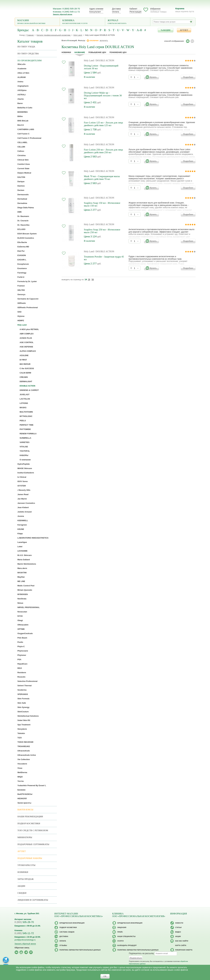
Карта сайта (181, 945)
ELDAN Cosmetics (26, 238)
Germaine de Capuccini (28, 299)
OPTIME (21, 629)
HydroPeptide (24, 464)
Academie (22, 69)
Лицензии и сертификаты (33, 900)
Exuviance (22, 268)
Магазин (37, 22)
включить (104, 40)
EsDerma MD (23, 247)
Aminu (20, 82)
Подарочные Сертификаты (33, 844)
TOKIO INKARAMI (25, 742)
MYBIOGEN (23, 594)
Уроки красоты (24, 803)
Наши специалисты (126, 936)
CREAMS (24, 377)
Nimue (20, 603)
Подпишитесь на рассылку (141, 953)
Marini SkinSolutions (27, 564)
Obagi (20, 620)
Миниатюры (25, 837)
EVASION (22, 255)
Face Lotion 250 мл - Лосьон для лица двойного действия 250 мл (103, 151)
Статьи (178, 927)
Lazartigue (22, 542)
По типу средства (28, 54)
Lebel (20, 547)
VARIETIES (25, 442)
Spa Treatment (24, 725)
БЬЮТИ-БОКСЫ (25, 794)
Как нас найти (182, 941)
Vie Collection (24, 759)
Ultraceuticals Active (27, 755)
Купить (153, 77)
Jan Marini (22, 499)
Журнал (128, 22)
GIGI (19, 312)
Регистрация (135, 12)
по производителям (30, 61)
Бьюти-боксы (25, 810)
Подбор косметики (29, 823)
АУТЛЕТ (184, 30)
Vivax (20, 768)
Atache (21, 99)
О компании (25, 460)
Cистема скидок (67, 932)
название (80, 52)
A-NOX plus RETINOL (29, 329)
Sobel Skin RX (24, 720)
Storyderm (22, 729)
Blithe (20, 116)
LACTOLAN (25, 399)
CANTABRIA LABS (26, 129)
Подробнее (188, 77)
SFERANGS (23, 694)
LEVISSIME (23, 551)
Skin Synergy (23, 707)
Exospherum (23, 264)
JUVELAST (25, 395)
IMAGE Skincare (25, 468)
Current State (23, 168)
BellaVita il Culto (25, 108)
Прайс (120, 932)
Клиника (82, 22)
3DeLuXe (22, 64)
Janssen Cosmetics (26, 503)
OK (105, 976)
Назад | (22, 35)
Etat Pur (21, 251)
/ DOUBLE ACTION (104, 60)
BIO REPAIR (25, 364)
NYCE (20, 616)
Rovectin (21, 677)
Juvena (21, 516)
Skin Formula (23, 699)
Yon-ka (21, 781)
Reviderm (22, 673)
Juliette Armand (25, 512)
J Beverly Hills (24, 490)
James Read (23, 494)
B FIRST (23, 360)
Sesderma (22, 690)
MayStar (21, 577)
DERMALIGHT (26, 381)
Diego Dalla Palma (26, 208)
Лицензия (122, 927)
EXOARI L (22, 260)
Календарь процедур (127, 945)
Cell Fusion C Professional (29, 138)
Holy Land (89, 60)
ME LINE (21, 581)
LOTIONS (24, 403)
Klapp (20, 534)
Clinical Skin (23, 160)
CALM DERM (25, 373)
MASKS (23, 408)
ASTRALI (22, 95)
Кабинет (133, 9)
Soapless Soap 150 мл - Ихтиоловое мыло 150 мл (102, 204)
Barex (20, 103)
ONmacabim (23, 625)
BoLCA (21, 125)
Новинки (66, 52)
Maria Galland (24, 560)
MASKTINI (22, 573)
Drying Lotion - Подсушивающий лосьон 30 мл (101, 67)
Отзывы (63, 945)
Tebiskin (21, 733)
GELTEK (21, 290)
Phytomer (22, 655)
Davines (21, 186)
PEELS (23, 421)
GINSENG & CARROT (29, 390)
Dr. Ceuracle (23, 221)
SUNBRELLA (25, 438)
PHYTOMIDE (25, 429)
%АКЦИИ (166, 30)
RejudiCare (23, 664)
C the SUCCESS (27, 368)
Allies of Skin (23, 73)
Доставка (116, 9)
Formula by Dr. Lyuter (27, 281)
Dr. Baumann (23, 216)
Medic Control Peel (26, 586)
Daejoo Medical (24, 173)
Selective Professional (27, 681)
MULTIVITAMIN (26, 412)
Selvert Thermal (25, 686)
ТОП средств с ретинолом (33, 830)
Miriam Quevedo (25, 590)
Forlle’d (21, 277)
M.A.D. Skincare (25, 555)
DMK (20, 212)
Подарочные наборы (30, 858)
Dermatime (22, 203)
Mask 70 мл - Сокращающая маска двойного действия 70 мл (102, 178)
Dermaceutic (23, 195)
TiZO (20, 738)
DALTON (21, 177)
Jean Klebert (23, 507)
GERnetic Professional (28, 307)
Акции (21, 886)
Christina (22, 155)
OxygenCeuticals (25, 633)
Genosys (21, 294)
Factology (22, 273)
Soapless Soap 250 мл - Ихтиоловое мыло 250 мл (102, 231)
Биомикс (22, 790)
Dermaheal (22, 199)
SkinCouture (23, 712)
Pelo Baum (22, 638)
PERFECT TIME (27, 425)
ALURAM (22, 77)
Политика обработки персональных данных (80, 950)
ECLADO (21, 229)
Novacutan (22, 612)
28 (89, 279)
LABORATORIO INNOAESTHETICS (33, 538)
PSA (19, 659)
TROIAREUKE (24, 746)
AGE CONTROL (27, 342)
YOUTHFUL (25, 451)
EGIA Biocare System (27, 234)
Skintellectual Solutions (28, 716)
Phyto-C (21, 646)
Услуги (120, 941)
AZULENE (24, 355)
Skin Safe (22, 703)
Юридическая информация (72, 923)
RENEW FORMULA (28, 434)
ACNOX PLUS (26, 338)
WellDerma (22, 772)
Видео (178, 932)
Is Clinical (22, 477)
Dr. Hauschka (23, 225)
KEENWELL (23, 520)
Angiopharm (23, 86)
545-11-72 (24, 933)
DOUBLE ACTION (27, 386)
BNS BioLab (23, 121)
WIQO (20, 777)
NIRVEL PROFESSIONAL (29, 607)
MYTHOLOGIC (26, 416)
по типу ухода (26, 47)
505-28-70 (24, 922)
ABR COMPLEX (27, 334)
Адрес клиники (96, 9)
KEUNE (21, 529)
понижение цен (118, 52)
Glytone (21, 316)
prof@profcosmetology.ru (25, 940)
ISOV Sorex (23, 481)
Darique (21, 182)
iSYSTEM (22, 486)
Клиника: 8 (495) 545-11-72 (66, 12)
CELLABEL (23, 142)
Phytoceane (23, 651)
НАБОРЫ (24, 455)
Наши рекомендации (30, 817)
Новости (179, 923)
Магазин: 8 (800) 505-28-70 (66, 9)
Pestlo (20, 642)
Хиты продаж (26, 879)
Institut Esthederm (26, 473)
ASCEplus (22, 90)
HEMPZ (21, 321)
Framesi (21, 286)
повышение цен (97, 52)
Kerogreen (22, 525)
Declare (21, 190)
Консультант (95, 12)
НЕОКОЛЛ (22, 798)
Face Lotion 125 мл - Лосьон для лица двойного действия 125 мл (103, 124)
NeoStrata (22, 599)
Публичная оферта (184, 950)
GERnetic (22, 303)
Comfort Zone (24, 164)
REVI (20, 668)
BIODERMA (23, 112)
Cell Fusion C (24, 134)
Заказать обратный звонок (63, 14)
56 (93, 279)
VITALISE (24, 447)
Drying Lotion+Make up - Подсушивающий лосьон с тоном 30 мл (103, 95)
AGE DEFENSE (26, 347)
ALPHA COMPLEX (28, 351)
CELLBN (21, 147)
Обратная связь (22, 948)
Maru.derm (22, 568)
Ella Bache (22, 242)
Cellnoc (21, 151)
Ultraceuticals (24, 751)
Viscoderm (22, 764)
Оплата (115, 12)
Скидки (22, 893)
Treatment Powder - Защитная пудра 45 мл (104, 258)
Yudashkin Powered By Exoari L (32, 785)
